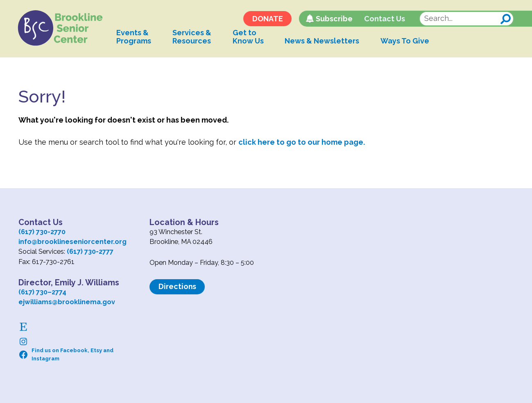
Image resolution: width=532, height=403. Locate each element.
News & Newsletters (325, 42)
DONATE (267, 19)
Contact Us (384, 19)
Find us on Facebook (60, 350)
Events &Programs (137, 38)
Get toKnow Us (251, 38)
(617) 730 (33, 292)
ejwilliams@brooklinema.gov (67, 302)
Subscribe (333, 19)
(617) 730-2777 (90, 252)
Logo (62, 29)
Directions (178, 286)
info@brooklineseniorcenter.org (72, 242)
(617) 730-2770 (42, 232)
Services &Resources (195, 38)
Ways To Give (408, 42)
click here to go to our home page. (302, 142)
